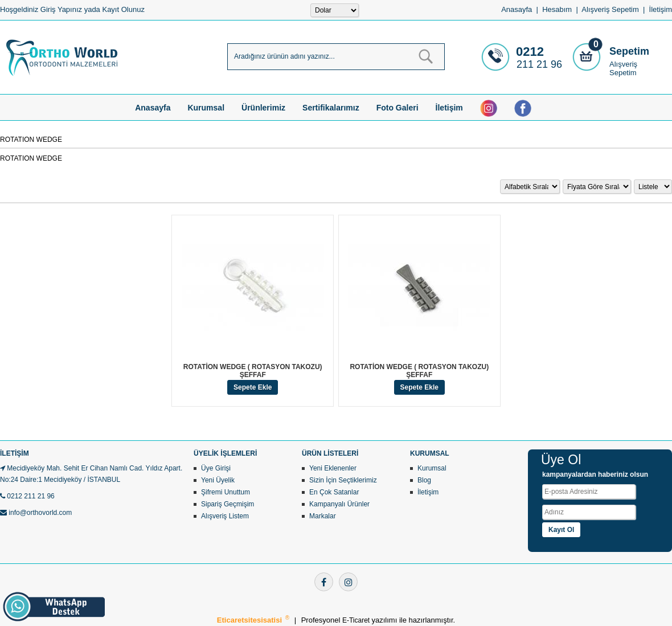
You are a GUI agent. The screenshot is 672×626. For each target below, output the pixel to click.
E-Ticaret (357, 620)
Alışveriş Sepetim (623, 68)
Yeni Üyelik (218, 480)
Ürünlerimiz (263, 108)
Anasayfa (517, 9)
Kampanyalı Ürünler (339, 504)
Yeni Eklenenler (333, 468)
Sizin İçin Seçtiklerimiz (343, 480)
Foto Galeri (398, 108)
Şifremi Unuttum (226, 492)
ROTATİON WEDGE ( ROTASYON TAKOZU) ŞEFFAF (253, 371)
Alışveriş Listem (225, 516)
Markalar (323, 516)
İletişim (661, 9)
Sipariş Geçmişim (228, 504)
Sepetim (629, 51)
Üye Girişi (216, 468)
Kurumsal (206, 108)
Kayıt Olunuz (123, 9)
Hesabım (557, 9)
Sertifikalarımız (331, 108)
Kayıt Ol (561, 530)
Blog (424, 480)
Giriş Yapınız (61, 9)
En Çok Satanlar (334, 492)
